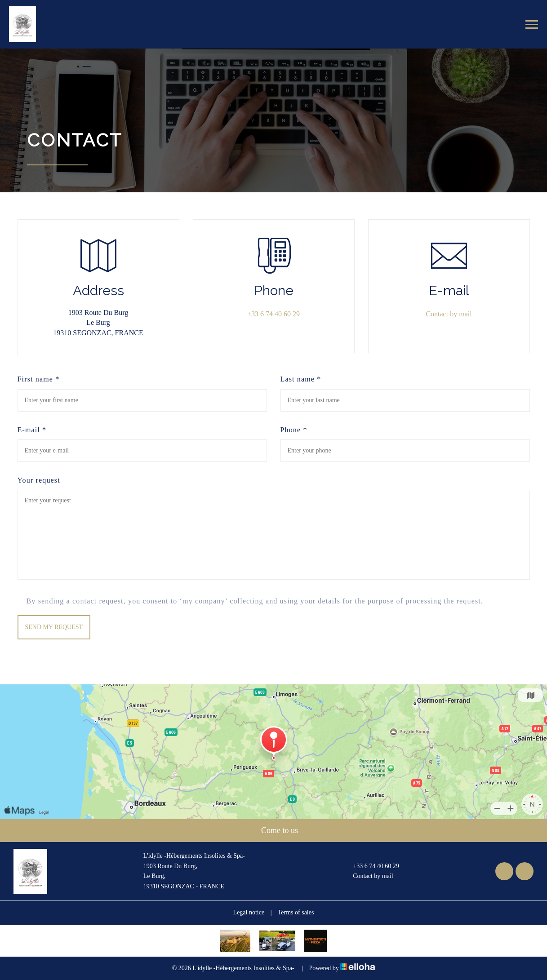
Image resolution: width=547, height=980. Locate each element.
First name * (39, 379)
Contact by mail (449, 314)
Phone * (294, 430)
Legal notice (249, 912)
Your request (39, 480)
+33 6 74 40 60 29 (371, 866)
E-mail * (32, 430)
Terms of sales (296, 912)
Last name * (301, 379)
